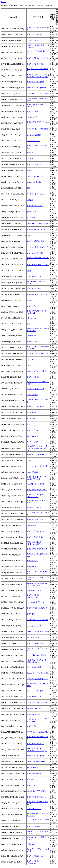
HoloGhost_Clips (32, 436)
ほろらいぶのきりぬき (35, 176)
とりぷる (30, 153)
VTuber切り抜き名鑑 (34, 508)
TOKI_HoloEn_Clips (34, 590)
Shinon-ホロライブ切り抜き (37, 371)
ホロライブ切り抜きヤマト (36, 531)
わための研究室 (32, 40)
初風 (28, 188)
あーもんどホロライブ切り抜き (38, 632)
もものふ (30, 170)
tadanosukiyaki (32, 525)
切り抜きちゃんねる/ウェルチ (37, 679)
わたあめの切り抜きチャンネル (38, 756)
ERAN (29, 235)
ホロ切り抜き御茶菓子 (35, 773)
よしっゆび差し (32, 412)
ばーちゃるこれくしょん (36, 389)
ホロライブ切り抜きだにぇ (36, 797)
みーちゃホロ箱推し (34, 442)
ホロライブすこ (32, 561)
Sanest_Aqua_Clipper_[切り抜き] (38, 223)
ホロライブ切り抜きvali (35, 744)
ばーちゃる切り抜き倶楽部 (36, 88)
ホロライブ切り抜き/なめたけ (37, 58)
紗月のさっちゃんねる (35, 206)
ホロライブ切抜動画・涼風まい (38, 265)
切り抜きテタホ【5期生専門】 (38, 129)
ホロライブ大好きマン (35, 643)
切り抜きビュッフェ (34, 809)
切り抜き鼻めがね (33, 714)
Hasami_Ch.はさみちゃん (36, 454)
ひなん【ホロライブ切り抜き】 (38, 702)
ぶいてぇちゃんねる (34, 667)
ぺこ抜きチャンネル (34, 626)
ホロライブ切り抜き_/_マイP (37, 490)
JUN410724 (31, 779)
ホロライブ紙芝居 (33, 827)
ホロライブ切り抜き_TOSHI (37, 549)
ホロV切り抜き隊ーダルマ (36, 229)
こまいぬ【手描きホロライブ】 (38, 247)
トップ (3, 2)
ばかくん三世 (32, 212)
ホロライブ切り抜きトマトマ (37, 377)
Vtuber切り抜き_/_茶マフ (36, 484)
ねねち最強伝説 (32, 472)
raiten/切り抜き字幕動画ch (36, 791)
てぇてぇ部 (31, 218)
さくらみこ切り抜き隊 (35, 691)
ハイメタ (30, 359)
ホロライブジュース (34, 306)
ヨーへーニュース (33, 141)
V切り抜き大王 (32, 117)
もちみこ (30, 300)
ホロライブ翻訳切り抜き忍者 (37, 608)
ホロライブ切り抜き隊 (35, 34)
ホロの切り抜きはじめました (37, 294)
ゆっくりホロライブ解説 (36, 253)
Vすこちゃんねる (33, 638)
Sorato (29, 271)
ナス (28, 424)
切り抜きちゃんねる (34, 288)
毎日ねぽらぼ (32, 567)
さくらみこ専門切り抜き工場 (37, 353)
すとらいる (31, 418)
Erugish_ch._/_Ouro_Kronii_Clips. (38, 673)
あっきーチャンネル (34, 697)
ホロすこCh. (31, 614)
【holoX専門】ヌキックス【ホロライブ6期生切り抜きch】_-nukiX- (38, 448)
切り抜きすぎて (32, 395)
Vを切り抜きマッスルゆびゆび (38, 732)
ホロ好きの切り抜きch (35, 519)
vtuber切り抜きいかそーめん (37, 762)
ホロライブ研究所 (33, 342)
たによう (30, 365)
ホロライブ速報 (32, 111)
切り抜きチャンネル (34, 277)
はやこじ (30, 200)
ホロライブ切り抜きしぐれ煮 (37, 164)
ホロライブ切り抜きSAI (35, 82)
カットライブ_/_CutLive (35, 194)
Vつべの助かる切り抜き (35, 602)
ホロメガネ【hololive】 (35, 182)
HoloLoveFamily (32, 767)
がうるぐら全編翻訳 (34, 135)
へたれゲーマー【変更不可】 (37, 466)
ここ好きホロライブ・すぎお (37, 620)
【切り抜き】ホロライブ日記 (37, 94)
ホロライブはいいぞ (34, 726)
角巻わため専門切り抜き (36, 241)
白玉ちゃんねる (32, 844)
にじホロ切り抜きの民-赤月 (37, 655)
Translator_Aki (32, 336)
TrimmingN (31, 158)
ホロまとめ (31, 785)
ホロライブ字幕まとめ (35, 856)
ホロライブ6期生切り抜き (36, 537)
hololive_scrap (31, 318)
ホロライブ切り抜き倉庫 (36, 407)
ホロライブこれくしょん (36, 430)
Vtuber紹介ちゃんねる (35, 708)
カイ (28, 324)
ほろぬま (30, 460)
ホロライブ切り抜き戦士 (36, 64)
